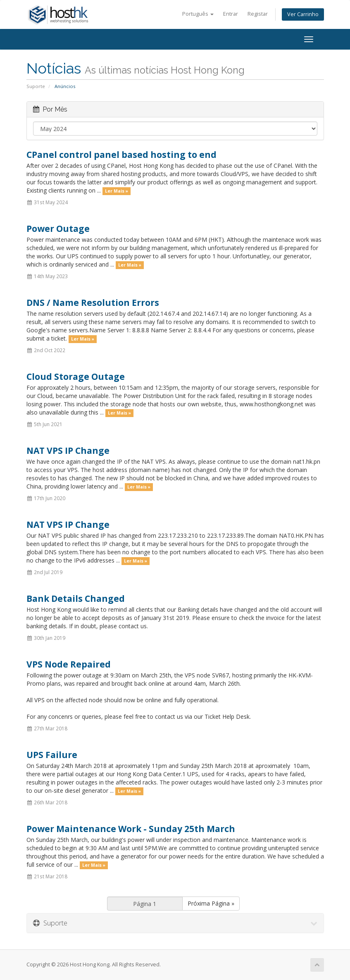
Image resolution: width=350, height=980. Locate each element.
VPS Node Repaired (69, 664)
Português (198, 14)
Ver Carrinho (303, 14)
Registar (258, 14)
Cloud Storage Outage (76, 377)
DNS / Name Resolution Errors (93, 303)
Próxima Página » (211, 903)
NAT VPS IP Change (68, 451)
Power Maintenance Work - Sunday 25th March (131, 829)
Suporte (36, 86)
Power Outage (58, 229)
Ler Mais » (117, 191)
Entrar (231, 14)
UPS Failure (52, 755)
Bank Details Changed (76, 598)
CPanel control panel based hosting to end (121, 155)
